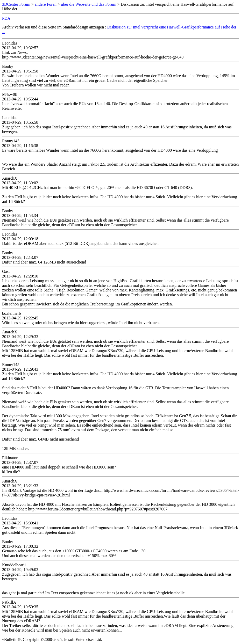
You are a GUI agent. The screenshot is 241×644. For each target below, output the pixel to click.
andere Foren (46, 4)
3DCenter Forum (16, 4)
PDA (6, 18)
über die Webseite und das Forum (89, 4)
